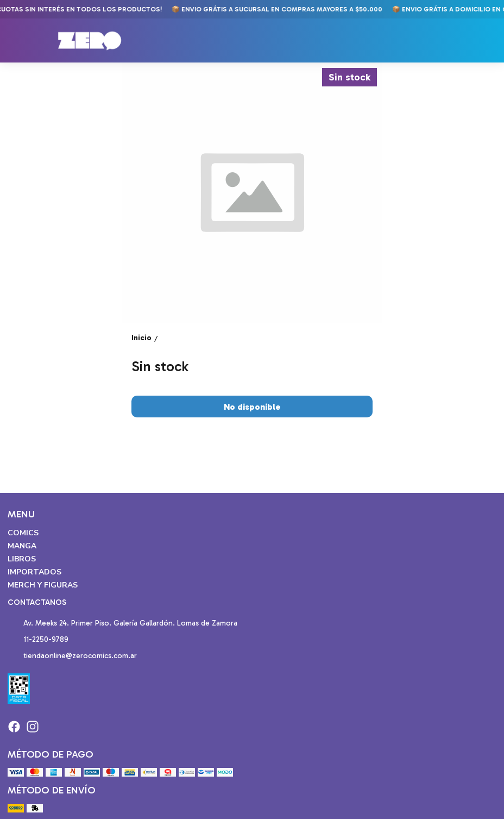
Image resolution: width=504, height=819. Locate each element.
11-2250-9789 (38, 640)
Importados (34, 572)
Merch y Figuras (43, 585)
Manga (22, 546)
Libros (22, 559)
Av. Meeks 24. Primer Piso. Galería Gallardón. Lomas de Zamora (122, 624)
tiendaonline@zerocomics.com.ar (72, 657)
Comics (23, 533)
